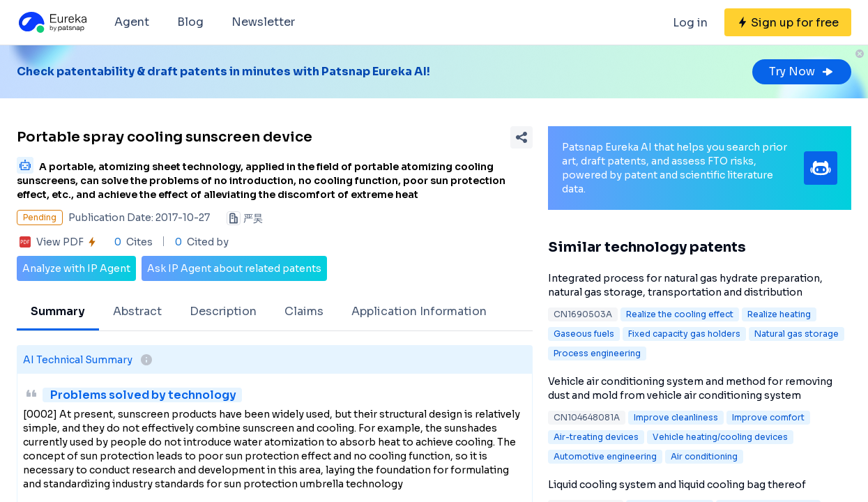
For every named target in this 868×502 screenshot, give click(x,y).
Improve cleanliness (676, 417)
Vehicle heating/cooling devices (720, 437)
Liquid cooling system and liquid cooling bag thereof (677, 485)
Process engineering (597, 353)
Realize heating (779, 314)
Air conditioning (704, 456)
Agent (132, 22)
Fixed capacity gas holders (684, 334)
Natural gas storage (797, 334)
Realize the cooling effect (680, 314)
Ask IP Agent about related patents (234, 268)
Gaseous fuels (584, 334)
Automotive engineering (605, 456)
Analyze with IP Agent (76, 268)
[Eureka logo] (52, 22)
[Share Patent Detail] (521, 137)
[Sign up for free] (788, 22)
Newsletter (263, 22)
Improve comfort (768, 417)
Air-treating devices (596, 437)
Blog (190, 22)
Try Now (802, 71)
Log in (690, 23)
